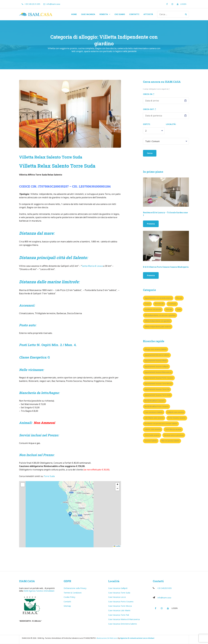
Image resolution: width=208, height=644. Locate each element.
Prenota (151, 224)
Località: (171, 124)
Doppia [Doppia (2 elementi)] (147, 304)
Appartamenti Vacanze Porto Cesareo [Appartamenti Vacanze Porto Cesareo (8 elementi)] (159, 378)
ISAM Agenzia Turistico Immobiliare (39, 591)
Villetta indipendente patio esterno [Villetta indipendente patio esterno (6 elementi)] (158, 327)
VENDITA (104, 14)
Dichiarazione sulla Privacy (75, 588)
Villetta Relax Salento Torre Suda (51, 157)
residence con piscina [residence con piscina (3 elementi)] (153, 309)
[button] (70, 514)
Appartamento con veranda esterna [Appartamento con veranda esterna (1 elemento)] (158, 298)
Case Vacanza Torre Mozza (120, 606)
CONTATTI (134, 14)
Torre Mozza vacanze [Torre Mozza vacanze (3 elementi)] (173, 429)
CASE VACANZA (88, 14)
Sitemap (67, 606)
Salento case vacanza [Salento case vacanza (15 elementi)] (153, 429)
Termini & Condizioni (73, 593)
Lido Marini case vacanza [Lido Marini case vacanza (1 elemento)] (154, 418)
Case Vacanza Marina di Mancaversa (124, 619)
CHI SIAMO (120, 14)
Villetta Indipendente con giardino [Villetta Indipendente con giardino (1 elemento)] (157, 321)
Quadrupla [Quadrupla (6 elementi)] (172, 304)
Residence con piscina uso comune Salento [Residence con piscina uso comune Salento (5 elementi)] (161, 424)
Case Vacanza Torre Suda (119, 593)
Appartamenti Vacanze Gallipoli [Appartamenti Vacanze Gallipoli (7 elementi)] (156, 366)
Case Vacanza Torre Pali (119, 615)
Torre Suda (49, 476)
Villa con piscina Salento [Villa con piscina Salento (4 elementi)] (170, 441)
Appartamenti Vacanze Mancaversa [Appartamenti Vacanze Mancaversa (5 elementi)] (158, 372)
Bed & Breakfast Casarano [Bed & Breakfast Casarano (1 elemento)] (155, 401)
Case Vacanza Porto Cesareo (121, 602)
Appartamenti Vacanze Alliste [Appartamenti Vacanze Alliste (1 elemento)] (156, 361)
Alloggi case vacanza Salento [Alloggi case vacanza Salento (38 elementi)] (156, 349)
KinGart (151, 638)
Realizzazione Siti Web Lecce (107, 638)
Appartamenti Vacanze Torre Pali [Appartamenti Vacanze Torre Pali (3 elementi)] (157, 389)
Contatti (67, 602)
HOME (74, 14)
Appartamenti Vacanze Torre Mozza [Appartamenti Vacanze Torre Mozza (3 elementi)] (158, 384)
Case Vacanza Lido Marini (119, 610)
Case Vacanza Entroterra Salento (123, 624)
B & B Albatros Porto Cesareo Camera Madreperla (166, 267)
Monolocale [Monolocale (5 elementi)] (159, 304)
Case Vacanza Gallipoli (118, 588)
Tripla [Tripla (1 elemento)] (179, 309)
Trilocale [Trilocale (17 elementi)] (169, 309)
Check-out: (149, 109)
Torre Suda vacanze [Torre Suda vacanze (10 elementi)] (152, 435)
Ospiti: (147, 124)
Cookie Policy (69, 597)
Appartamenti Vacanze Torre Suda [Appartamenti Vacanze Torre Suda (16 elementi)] (158, 395)
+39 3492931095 (164, 588)
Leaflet (117, 546)
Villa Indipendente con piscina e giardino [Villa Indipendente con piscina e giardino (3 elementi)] (160, 315)
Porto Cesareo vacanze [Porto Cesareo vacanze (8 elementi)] (177, 418)
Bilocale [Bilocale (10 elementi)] (179, 298)
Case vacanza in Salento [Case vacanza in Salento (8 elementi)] (154, 412)
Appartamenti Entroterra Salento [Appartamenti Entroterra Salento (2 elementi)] (157, 355)
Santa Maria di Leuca (92, 266)
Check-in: (149, 94)
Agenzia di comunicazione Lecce (134, 638)
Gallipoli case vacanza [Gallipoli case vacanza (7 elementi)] (175, 412)
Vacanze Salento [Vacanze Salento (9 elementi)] (151, 441)
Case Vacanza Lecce (117, 597)
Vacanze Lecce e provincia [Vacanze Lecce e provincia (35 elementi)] (174, 435)
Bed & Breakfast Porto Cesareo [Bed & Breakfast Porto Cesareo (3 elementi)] (157, 406)
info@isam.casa (164, 598)
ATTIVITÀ (148, 14)
